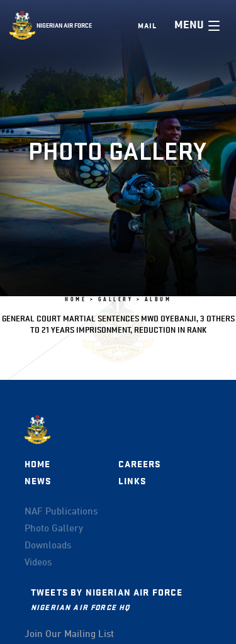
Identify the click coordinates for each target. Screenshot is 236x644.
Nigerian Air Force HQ (80, 607)
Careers (140, 464)
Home (38, 464)
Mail (147, 26)
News (38, 481)
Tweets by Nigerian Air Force (107, 593)
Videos (38, 563)
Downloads (48, 546)
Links (132, 481)
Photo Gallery (54, 529)
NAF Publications (61, 512)
